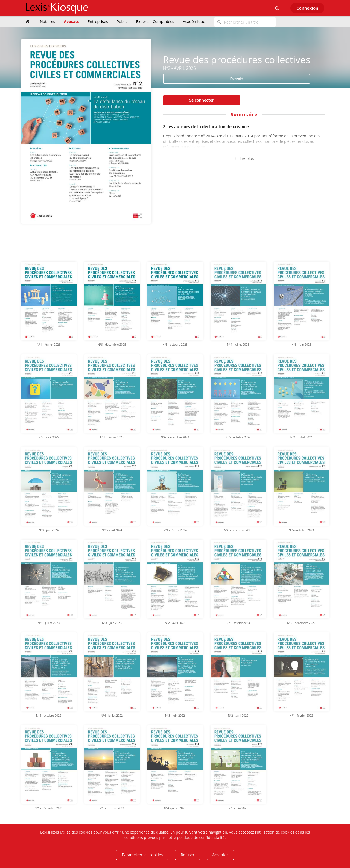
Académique (194, 21)
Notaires (48, 21)
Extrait (237, 79)
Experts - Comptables (155, 21)
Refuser (188, 855)
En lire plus (244, 158)
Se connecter (202, 100)
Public (122, 21)
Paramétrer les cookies (142, 855)
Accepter (220, 855)
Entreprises (98, 21)
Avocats (72, 21)
